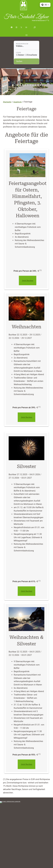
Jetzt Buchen (26, 280)
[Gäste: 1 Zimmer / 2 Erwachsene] (26, 54)
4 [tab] (20, 85)
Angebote (16, 102)
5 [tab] (23, 85)
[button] (45, 5)
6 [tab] (25, 85)
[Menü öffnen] (26, 35)
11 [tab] (38, 85)
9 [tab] (33, 85)
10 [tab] (35, 85)
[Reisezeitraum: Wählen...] (26, 45)
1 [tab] (12, 85)
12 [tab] (41, 85)
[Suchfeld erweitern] (35, 27)
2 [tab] (15, 85)
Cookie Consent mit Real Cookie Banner (15, 866)
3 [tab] (18, 85)
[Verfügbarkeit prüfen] (26, 61)
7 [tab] (28, 85)
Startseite (6, 102)
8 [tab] (30, 85)
